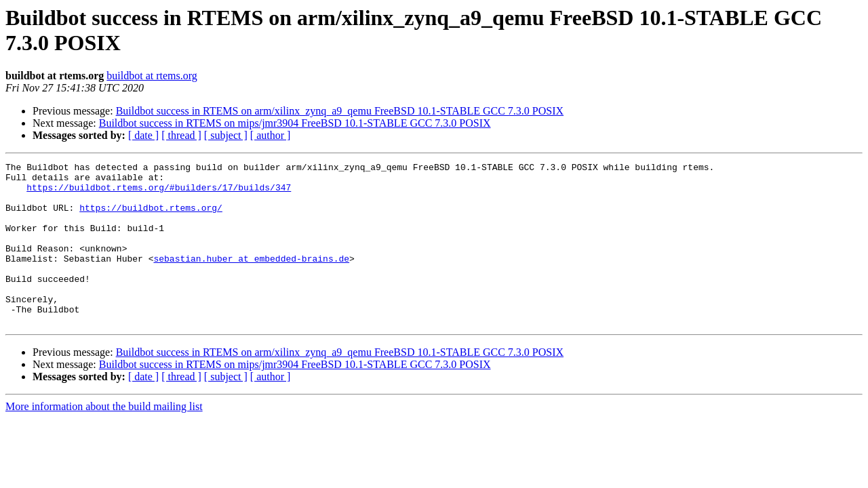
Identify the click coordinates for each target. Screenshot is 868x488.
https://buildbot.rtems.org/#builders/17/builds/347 (159, 193)
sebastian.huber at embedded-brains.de (251, 279)
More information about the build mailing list (104, 439)
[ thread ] (181, 135)
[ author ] (271, 135)
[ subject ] (226, 135)
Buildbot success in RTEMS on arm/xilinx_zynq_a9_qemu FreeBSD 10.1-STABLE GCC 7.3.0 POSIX (340, 111)
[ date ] (143, 135)
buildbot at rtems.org (152, 76)
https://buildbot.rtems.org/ (151, 218)
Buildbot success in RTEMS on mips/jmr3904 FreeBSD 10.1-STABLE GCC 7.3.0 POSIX (295, 123)
